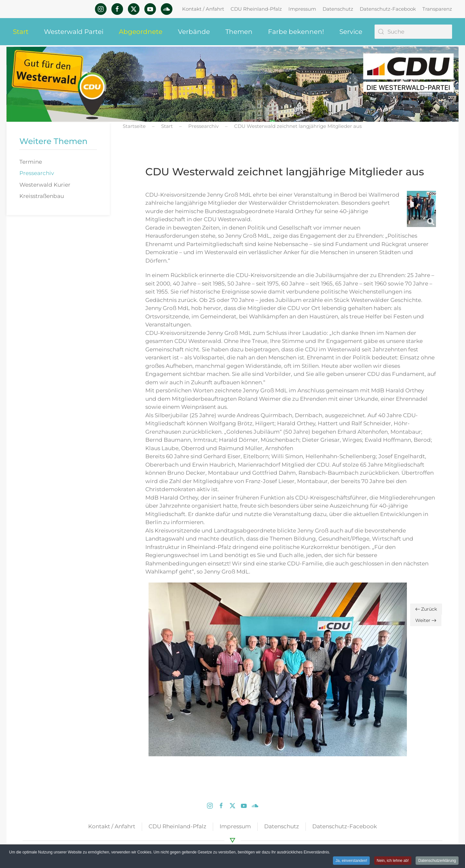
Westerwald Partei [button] (74, 32)
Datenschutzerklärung (437, 861)
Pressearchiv (37, 173)
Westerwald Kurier (45, 185)
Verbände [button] (194, 32)
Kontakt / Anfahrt (203, 9)
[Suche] (413, 32)
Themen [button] (239, 32)
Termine (31, 162)
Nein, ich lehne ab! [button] (393, 861)
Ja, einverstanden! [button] (351, 861)
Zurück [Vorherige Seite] (426, 609)
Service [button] (351, 32)
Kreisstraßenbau (42, 196)
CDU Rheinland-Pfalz (256, 9)
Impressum (302, 9)
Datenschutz (338, 9)
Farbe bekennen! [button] (296, 32)
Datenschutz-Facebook (388, 9)
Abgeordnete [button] (141, 32)
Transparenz (437, 9)
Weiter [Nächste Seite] (426, 620)
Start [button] (21, 32)
